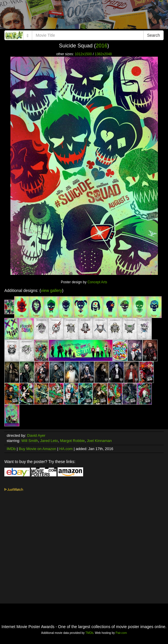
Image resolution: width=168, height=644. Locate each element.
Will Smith (30, 441)
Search (154, 35)
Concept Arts (97, 282)
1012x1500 (83, 54)
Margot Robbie (72, 441)
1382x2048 (103, 54)
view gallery (51, 290)
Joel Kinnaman (99, 441)
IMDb (11, 449)
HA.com (66, 449)
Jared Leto (49, 441)
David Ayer (36, 435)
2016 (102, 46)
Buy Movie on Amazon (38, 449)
